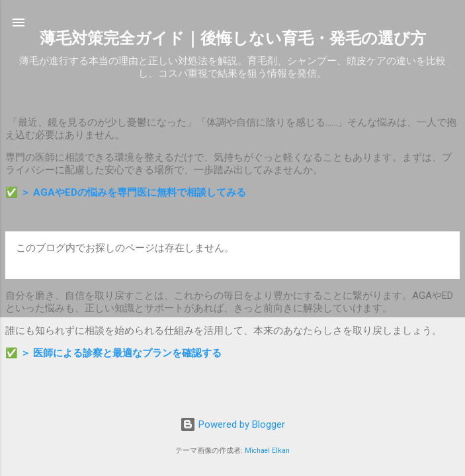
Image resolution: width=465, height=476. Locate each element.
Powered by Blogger (232, 424)
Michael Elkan (267, 451)
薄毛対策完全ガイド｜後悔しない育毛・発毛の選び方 (233, 38)
